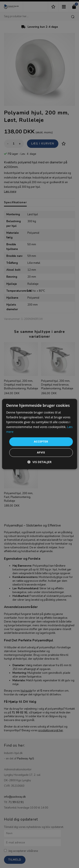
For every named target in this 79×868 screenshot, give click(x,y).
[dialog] (39, 434)
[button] (39, 462)
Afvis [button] (41, 452)
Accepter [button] (41, 442)
